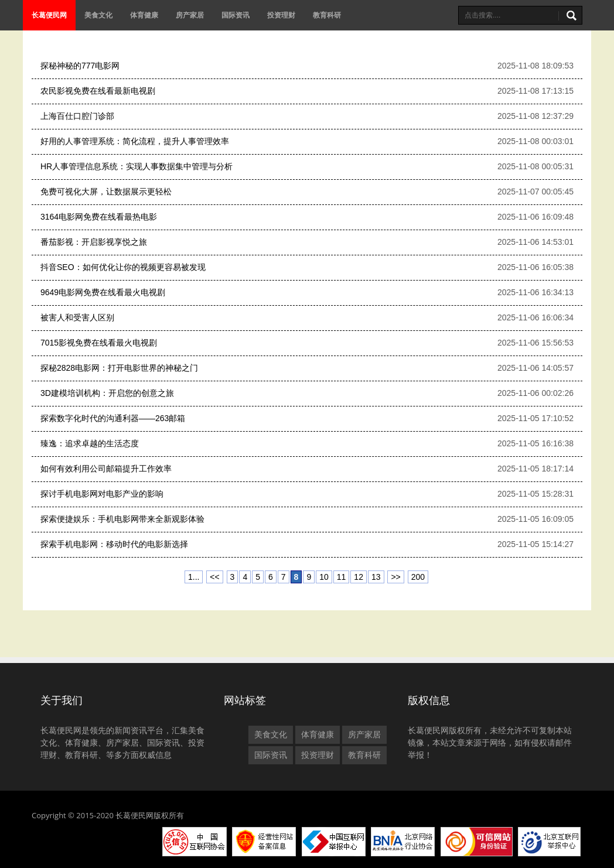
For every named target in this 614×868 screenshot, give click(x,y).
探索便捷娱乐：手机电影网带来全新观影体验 (122, 519)
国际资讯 (236, 15)
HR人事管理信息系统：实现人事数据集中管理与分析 (137, 166)
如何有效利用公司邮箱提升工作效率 (106, 469)
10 (324, 577)
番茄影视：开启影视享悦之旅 (94, 242)
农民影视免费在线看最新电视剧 (98, 91)
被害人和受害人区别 (77, 317)
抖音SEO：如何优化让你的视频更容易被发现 (123, 267)
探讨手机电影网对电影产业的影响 (102, 494)
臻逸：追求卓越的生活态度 (90, 443)
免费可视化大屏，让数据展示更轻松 (106, 192)
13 (376, 577)
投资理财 (281, 15)
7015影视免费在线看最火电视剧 (99, 343)
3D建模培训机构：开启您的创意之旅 (107, 393)
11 (342, 577)
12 (359, 577)
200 (418, 577)
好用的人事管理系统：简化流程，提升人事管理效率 (135, 141)
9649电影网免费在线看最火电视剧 (103, 292)
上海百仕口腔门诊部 (77, 116)
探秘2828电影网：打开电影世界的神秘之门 (119, 368)
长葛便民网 (49, 15)
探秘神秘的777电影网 (80, 66)
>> (395, 577)
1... (194, 577)
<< (214, 577)
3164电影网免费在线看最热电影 (99, 217)
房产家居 (190, 15)
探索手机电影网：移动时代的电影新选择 (114, 544)
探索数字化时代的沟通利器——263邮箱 (113, 418)
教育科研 (327, 15)
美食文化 (98, 15)
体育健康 (144, 15)
